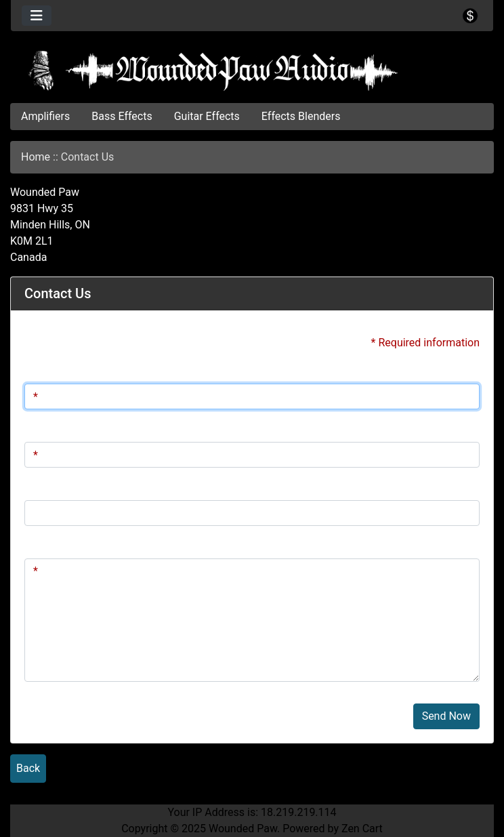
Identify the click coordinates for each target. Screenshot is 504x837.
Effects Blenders (301, 116)
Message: (48, 545)
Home (36, 157)
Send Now (446, 716)
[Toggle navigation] (37, 16)
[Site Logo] (252, 70)
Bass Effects (122, 116)
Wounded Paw (243, 829)
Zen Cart (362, 829)
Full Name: (50, 370)
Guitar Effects (207, 116)
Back (28, 768)
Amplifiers (45, 116)
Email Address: (60, 428)
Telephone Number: (71, 486)
